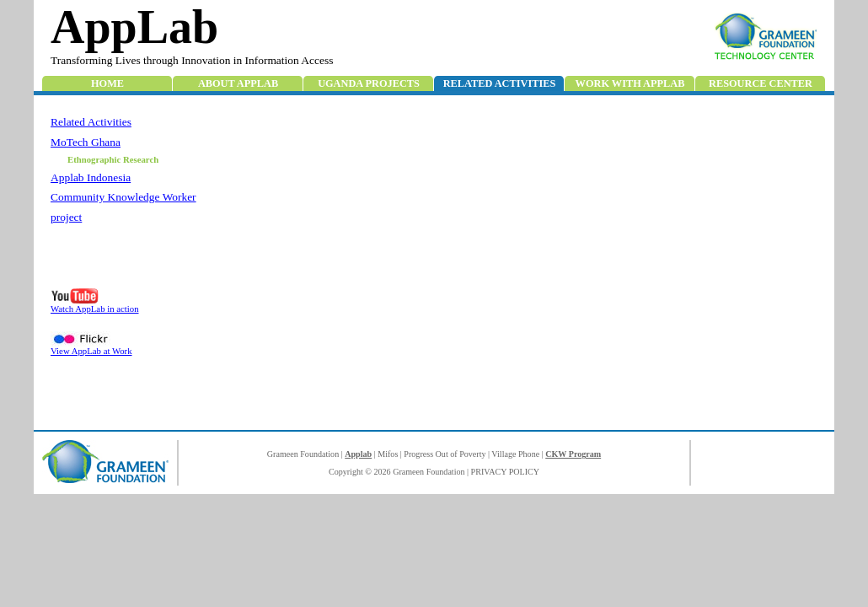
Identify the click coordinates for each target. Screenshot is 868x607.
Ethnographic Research (113, 159)
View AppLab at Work (91, 351)
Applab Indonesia (91, 177)
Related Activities (500, 83)
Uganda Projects (369, 83)
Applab (358, 454)
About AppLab (238, 83)
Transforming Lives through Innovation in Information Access (192, 60)
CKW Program (573, 454)
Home (107, 83)
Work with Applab (630, 83)
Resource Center (761, 83)
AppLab (134, 27)
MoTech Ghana (86, 142)
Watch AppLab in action (95, 309)
